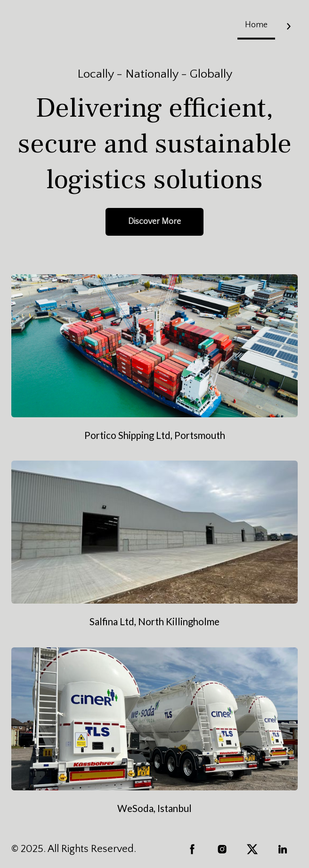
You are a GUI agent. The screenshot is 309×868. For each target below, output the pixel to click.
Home (256, 25)
